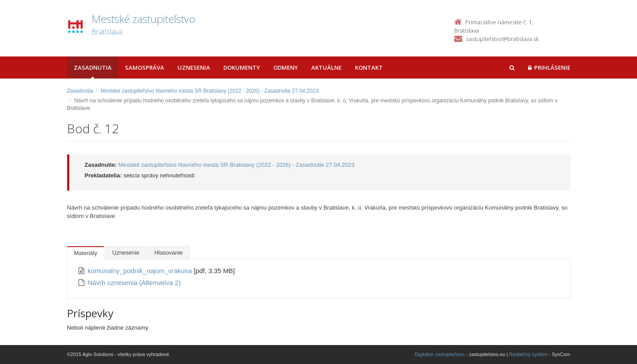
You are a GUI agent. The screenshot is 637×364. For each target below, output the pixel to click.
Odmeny (286, 68)
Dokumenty (242, 68)
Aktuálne (326, 68)
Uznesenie (126, 253)
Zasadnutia (93, 68)
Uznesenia (194, 68)
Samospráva (145, 68)
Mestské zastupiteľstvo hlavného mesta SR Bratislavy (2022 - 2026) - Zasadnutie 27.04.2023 (210, 91)
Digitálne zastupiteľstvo (439, 354)
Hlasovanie (169, 253)
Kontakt (369, 68)
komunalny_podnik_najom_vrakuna (141, 271)
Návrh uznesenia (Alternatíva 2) (134, 283)
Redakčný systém (528, 354)
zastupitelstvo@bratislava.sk (502, 39)
